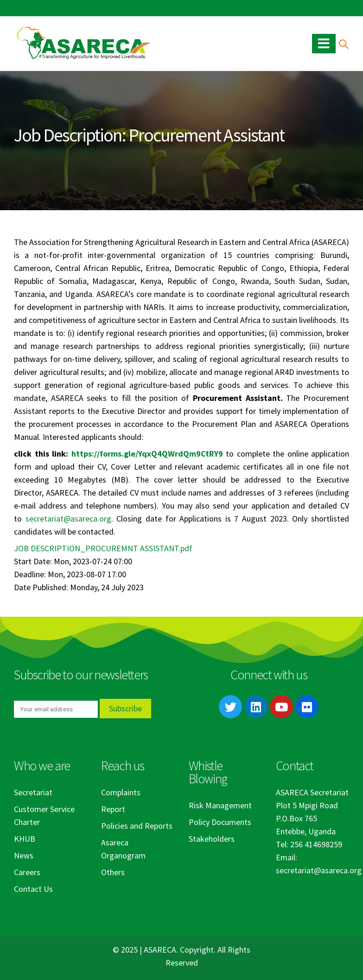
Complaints (121, 792)
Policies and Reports (137, 826)
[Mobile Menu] (324, 44)
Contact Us (33, 889)
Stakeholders (212, 839)
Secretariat (33, 792)
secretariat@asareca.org (68, 519)
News (24, 855)
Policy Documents (220, 822)
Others (113, 872)
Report (113, 809)
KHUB (25, 839)
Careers (27, 872)
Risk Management (220, 805)
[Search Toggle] (343, 44)
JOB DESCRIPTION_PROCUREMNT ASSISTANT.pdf (103, 548)
